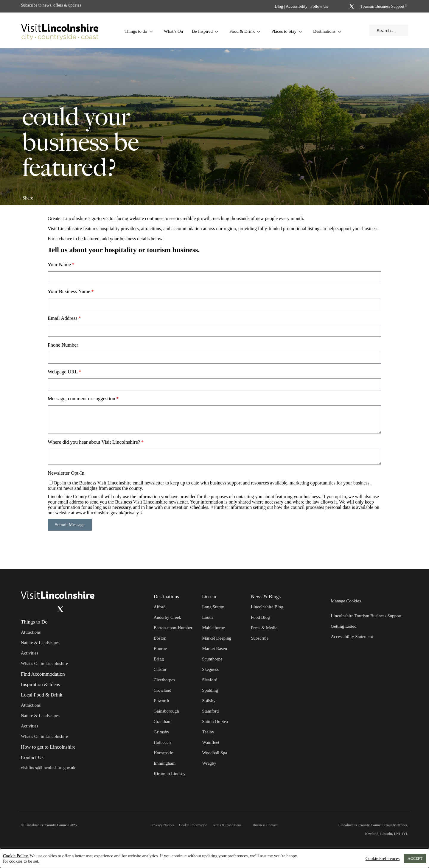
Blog (279, 6)
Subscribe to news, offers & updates (51, 5)
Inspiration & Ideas (40, 684)
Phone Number (63, 345)
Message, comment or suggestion (81, 399)
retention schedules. (191, 507)
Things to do (139, 31)
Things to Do (34, 622)
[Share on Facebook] (43, 195)
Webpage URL (63, 372)
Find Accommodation (43, 674)
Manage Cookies (346, 601)
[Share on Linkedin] (53, 195)
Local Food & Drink (42, 695)
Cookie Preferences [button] (383, 858)
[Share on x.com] (63, 195)
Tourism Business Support (382, 6)
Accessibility (297, 6)
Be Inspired (205, 31)
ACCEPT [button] (415, 858)
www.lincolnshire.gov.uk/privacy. (108, 513)
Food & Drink (245, 31)
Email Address (63, 318)
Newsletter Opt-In (66, 473)
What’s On (174, 31)
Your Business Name (69, 291)
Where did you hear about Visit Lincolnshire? (94, 442)
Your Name (59, 265)
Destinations (327, 31)
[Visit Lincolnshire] (60, 30)
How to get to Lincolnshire (48, 747)
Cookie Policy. (16, 856)
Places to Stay (287, 31)
